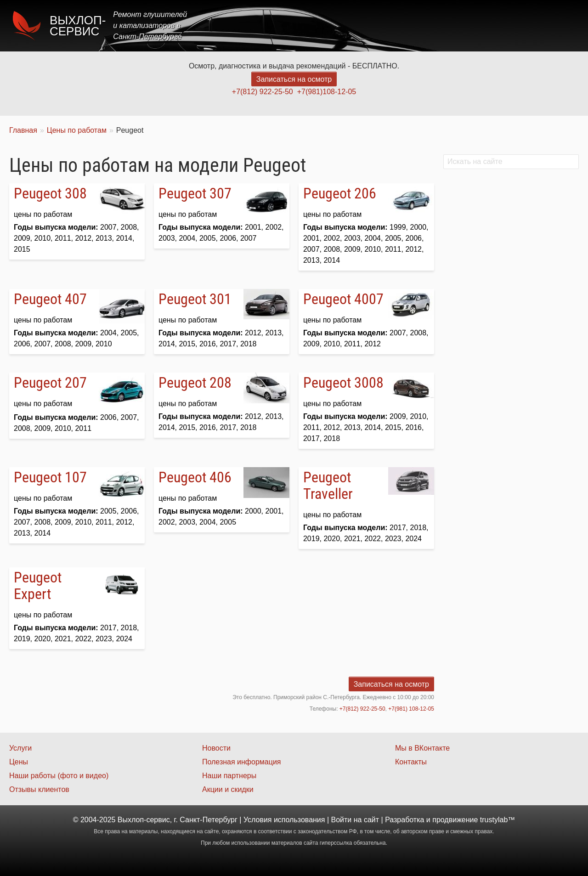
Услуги (374, 25)
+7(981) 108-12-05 (411, 709)
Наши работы (498, 25)
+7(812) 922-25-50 (263, 92)
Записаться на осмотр (294, 79)
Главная (332, 25)
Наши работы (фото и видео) (59, 776)
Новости (216, 748)
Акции (447, 25)
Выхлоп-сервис (78, 26)
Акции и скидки (228, 789)
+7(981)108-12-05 (327, 92)
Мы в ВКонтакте (422, 748)
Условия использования (284, 820)
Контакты (554, 25)
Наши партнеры (229, 776)
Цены (411, 25)
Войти (342, 820)
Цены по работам (77, 130)
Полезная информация (242, 762)
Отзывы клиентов (39, 789)
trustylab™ (498, 820)
